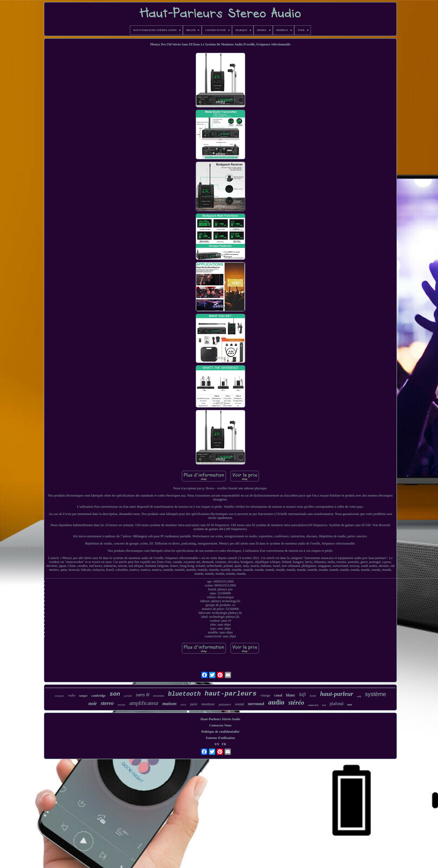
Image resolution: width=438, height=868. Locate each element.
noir (93, 703)
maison (169, 704)
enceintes (159, 696)
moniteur (208, 704)
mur (350, 705)
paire (194, 704)
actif (359, 696)
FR (224, 744)
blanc (291, 695)
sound (239, 704)
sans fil (142, 695)
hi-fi (324, 705)
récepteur (59, 696)
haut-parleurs (231, 694)
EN (217, 744)
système (375, 694)
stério (183, 705)
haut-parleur (337, 694)
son (115, 694)
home (313, 696)
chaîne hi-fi (313, 705)
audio (276, 702)
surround (256, 704)
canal (278, 695)
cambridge (98, 696)
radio (72, 695)
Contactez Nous (220, 725)
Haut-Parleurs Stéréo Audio (220, 719)
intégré (83, 696)
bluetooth (184, 694)
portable (128, 696)
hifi (303, 694)
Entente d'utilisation (220, 738)
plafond (336, 704)
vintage (265, 695)
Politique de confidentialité (220, 732)
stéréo (296, 703)
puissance (225, 704)
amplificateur (144, 703)
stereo (107, 703)
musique (121, 705)
